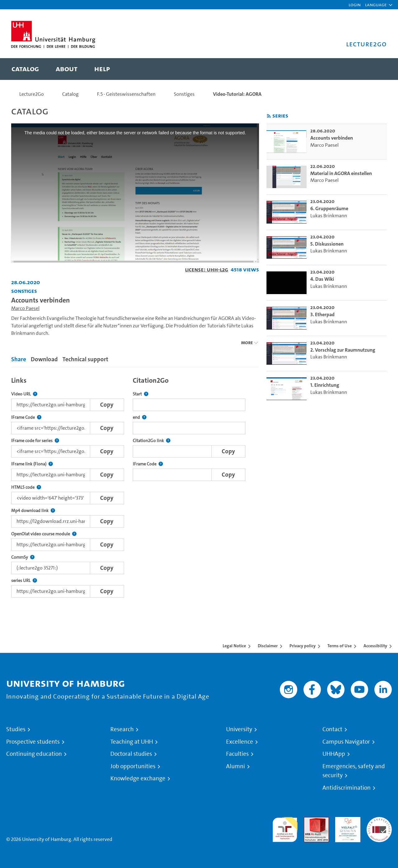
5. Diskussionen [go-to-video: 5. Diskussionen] (327, 244)
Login (355, 5)
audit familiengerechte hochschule (285, 828)
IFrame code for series (35, 441)
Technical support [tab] (85, 359)
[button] (376, 5)
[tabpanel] (135, 485)
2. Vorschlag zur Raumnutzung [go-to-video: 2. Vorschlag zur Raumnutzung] (343, 350)
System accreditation (379, 824)
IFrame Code (26, 417)
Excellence (240, 742)
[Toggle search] (376, 69)
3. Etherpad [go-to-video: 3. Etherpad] (322, 314)
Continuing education (34, 754)
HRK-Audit (346, 821)
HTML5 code (26, 487)
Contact (332, 729)
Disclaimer (268, 646)
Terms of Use (340, 646)
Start (141, 394)
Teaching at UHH (132, 742)
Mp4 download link (33, 511)
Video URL (24, 394)
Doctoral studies (131, 754)
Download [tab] (44, 359)
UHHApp (334, 754)
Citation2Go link (152, 441)
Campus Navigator (346, 742)
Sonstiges (184, 94)
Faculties (237, 754)
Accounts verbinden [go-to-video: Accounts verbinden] (332, 138)
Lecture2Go (32, 94)
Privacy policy (303, 646)
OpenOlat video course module (44, 534)
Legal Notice (234, 646)
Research (122, 729)
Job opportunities (133, 766)
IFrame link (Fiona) (32, 464)
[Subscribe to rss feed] (269, 116)
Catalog (70, 94)
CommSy (23, 557)
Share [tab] (19, 359)
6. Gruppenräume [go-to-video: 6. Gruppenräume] (329, 208)
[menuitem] (25, 69)
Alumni (236, 766)
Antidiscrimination (347, 788)
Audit (310, 821)
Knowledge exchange (138, 778)
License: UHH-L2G (207, 269)
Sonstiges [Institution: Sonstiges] (24, 291)
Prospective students (33, 742)
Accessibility (375, 646)
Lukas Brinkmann (329, 216)
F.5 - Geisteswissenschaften (126, 94)
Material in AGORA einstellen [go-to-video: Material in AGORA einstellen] (341, 173)
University (239, 729)
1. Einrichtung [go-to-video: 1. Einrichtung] (325, 385)
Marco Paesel (25, 308)
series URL (24, 581)
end (140, 417)
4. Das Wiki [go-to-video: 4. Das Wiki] (322, 279)
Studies (16, 729)
